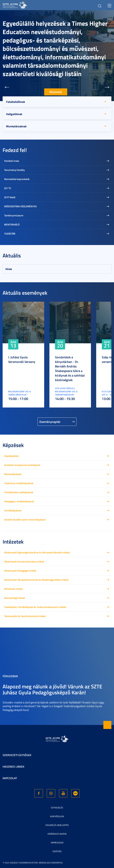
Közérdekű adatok (57, 834)
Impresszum (57, 843)
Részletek (56, 92)
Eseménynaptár (50, 422)
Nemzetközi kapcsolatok (17, 179)
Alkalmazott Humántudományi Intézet (24, 561)
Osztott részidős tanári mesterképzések (25, 520)
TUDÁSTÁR (10, 234)
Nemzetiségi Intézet (15, 598)
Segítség (57, 851)
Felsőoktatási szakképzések (19, 492)
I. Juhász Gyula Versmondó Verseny (22, 359)
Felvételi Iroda (12, 161)
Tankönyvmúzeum (14, 215)
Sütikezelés (57, 808)
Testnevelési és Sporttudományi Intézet (25, 616)
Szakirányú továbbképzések (19, 483)
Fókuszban (10, 676)
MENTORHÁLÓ (12, 224)
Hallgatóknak (14, 114)
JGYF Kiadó (10, 197)
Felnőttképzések (13, 510)
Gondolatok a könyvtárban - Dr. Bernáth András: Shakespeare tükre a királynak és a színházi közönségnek (70, 369)
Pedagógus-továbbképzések (19, 501)
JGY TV (8, 188)
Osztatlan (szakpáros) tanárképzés (22, 465)
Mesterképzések (13, 474)
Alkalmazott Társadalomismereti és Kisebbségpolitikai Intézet (36, 580)
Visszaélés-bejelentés (57, 825)
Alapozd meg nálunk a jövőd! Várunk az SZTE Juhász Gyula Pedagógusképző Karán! (52, 689)
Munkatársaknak (16, 126)
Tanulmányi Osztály (14, 170)
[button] (7, 87)
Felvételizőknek (16, 102)
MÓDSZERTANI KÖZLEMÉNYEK (20, 206)
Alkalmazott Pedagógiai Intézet (20, 571)
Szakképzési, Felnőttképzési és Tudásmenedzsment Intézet (35, 607)
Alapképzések (11, 456)
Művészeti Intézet (14, 589)
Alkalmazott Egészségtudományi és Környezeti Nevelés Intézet (37, 552)
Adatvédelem (57, 816)
